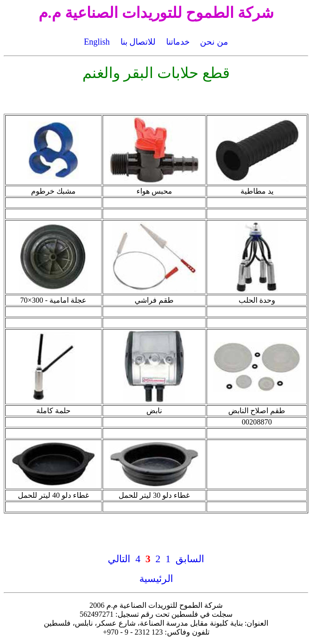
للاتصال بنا (138, 42)
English (97, 42)
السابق (190, 559)
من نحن (214, 42)
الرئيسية (156, 579)
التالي (119, 559)
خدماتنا (178, 42)
